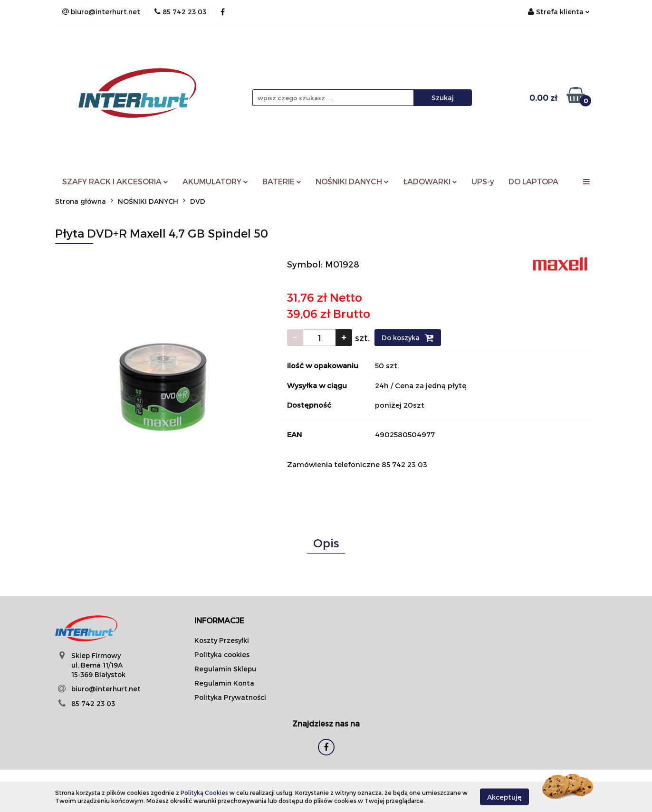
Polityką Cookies (204, 793)
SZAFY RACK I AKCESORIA (115, 181)
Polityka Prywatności (230, 697)
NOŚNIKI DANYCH (352, 181)
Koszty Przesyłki (222, 640)
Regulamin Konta (224, 683)
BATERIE (282, 181)
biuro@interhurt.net (106, 689)
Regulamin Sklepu (225, 669)
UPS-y (483, 181)
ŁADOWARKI (430, 181)
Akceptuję (504, 797)
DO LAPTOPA (533, 181)
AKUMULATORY (215, 181)
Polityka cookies (222, 654)
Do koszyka (408, 338)
